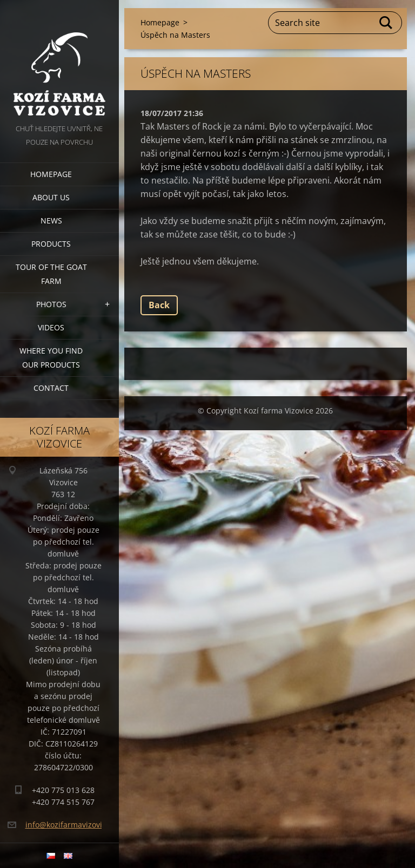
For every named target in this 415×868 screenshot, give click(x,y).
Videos (51, 327)
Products (51, 244)
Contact (51, 388)
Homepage (51, 174)
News (51, 221)
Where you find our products (51, 358)
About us (51, 197)
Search (386, 23)
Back (159, 305)
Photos (51, 304)
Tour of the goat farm (51, 274)
